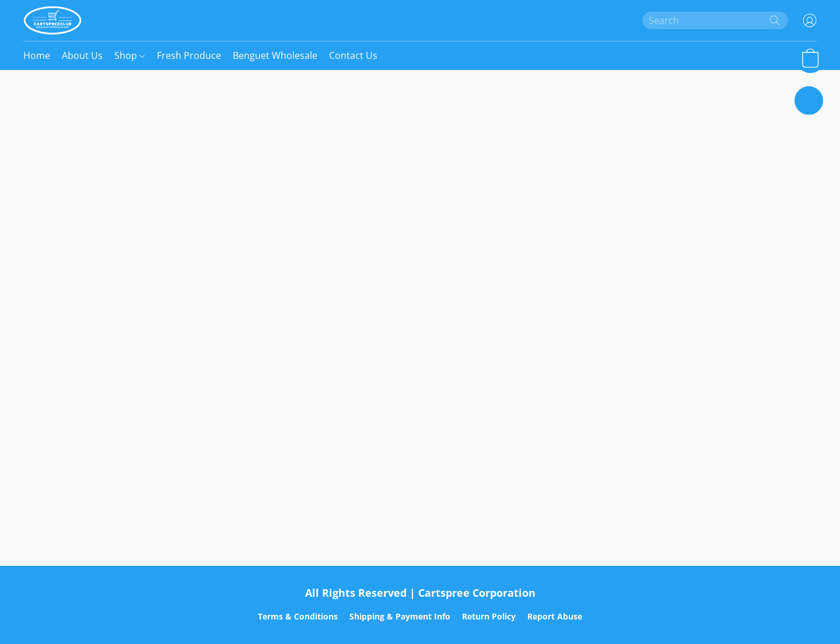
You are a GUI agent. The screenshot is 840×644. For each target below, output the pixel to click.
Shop (129, 55)
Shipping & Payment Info (400, 616)
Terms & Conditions (298, 616)
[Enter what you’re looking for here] (715, 20)
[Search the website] (775, 20)
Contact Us (353, 55)
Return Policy (489, 616)
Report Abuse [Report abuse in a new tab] (555, 616)
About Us (82, 55)
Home (37, 55)
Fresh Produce (189, 55)
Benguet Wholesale (275, 55)
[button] (52, 20)
